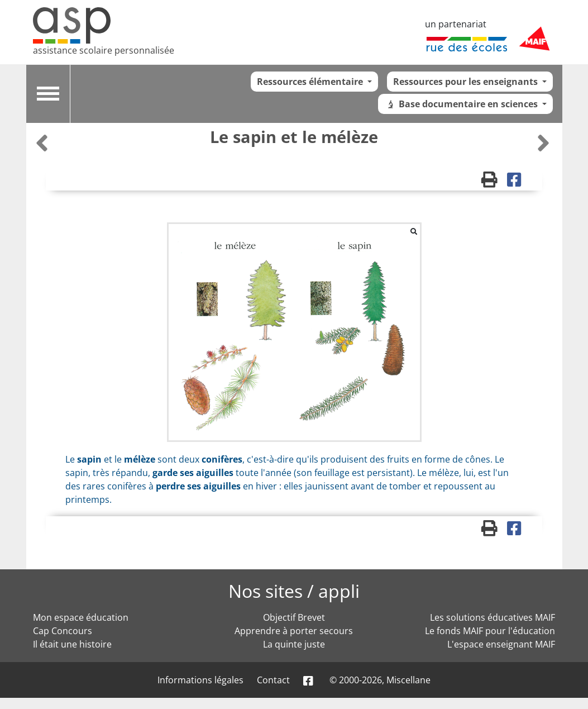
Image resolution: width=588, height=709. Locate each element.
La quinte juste (294, 644)
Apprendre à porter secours (294, 631)
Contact (273, 680)
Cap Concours (63, 631)
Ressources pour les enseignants (467, 82)
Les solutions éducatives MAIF (493, 617)
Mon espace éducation (81, 617)
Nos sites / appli (294, 591)
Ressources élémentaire (311, 82)
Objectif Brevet (294, 617)
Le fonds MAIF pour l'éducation (490, 631)
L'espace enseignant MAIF (501, 644)
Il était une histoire (72, 644)
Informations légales (200, 680)
